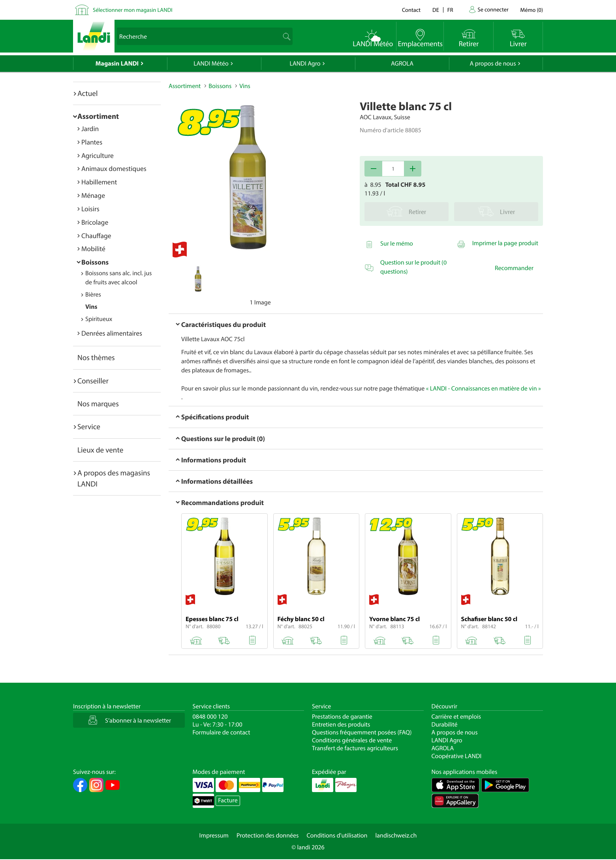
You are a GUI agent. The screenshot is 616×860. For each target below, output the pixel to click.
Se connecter (493, 9)
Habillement (99, 182)
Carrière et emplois (456, 717)
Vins (91, 307)
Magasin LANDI (117, 64)
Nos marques (98, 404)
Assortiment (98, 116)
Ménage (93, 195)
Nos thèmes (96, 357)
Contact (411, 10)
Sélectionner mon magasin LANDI (133, 10)
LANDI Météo (211, 64)
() (532, 10)
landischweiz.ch (396, 836)
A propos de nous (493, 64)
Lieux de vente (100, 450)
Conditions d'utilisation (337, 836)
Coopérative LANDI (457, 756)
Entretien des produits (341, 725)
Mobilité (93, 249)
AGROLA (402, 64)
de (436, 10)
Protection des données (268, 836)
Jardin (90, 129)
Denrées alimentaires (112, 333)
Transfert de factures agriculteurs (355, 748)
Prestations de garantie (342, 717)
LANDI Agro (305, 64)
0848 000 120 (210, 717)
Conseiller (93, 381)
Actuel (87, 93)
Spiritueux (99, 319)
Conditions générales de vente (352, 740)
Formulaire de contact (222, 732)
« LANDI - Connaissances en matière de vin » (484, 389)
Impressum (214, 836)
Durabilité (445, 725)
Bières (93, 295)
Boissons (95, 262)
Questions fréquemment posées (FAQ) (362, 732)
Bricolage (95, 222)
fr (450, 10)
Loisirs (90, 209)
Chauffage (96, 236)
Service (89, 426)
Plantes (92, 142)
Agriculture (98, 155)
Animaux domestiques (114, 168)
